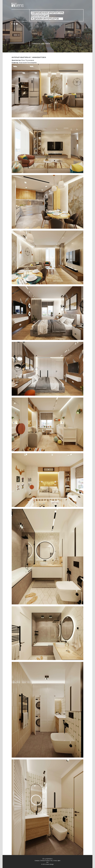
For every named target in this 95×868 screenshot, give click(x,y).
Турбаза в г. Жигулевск (41, 44)
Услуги (14, 14)
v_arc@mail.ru (47, 859)
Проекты (17, 16)
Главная (14, 12)
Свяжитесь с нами (17, 19)
